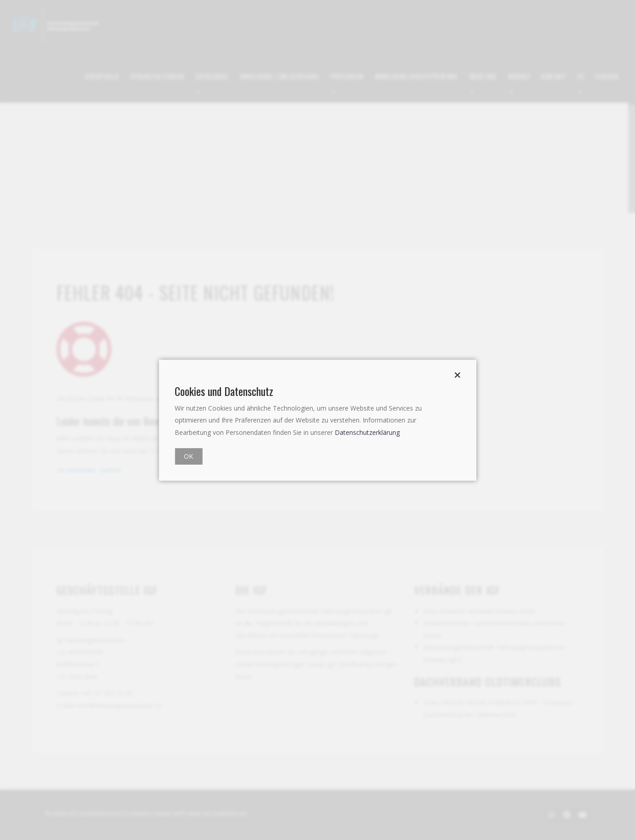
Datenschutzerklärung (367, 432)
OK (188, 456)
